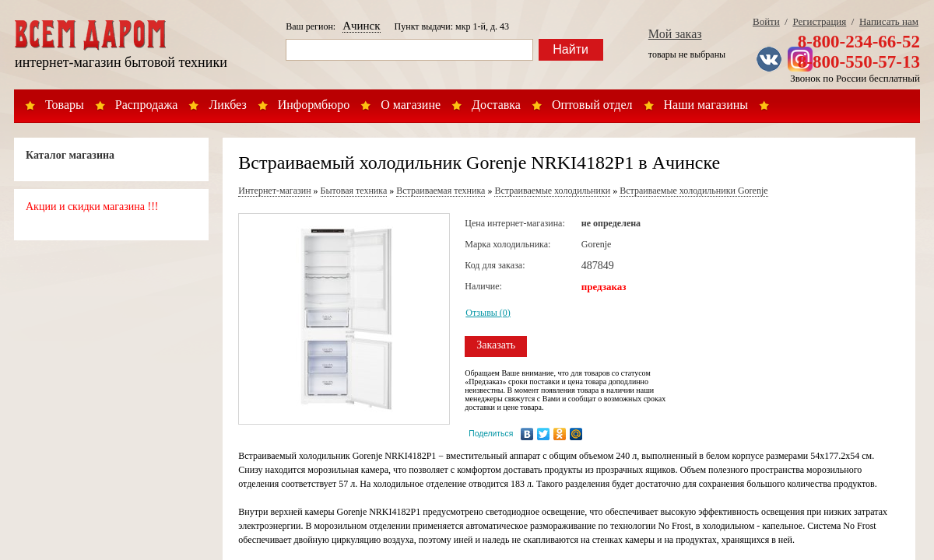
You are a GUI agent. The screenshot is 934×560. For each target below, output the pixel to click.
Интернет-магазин (274, 191)
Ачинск (361, 26)
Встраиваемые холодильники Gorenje (693, 191)
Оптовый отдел (592, 105)
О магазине (411, 105)
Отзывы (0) (488, 313)
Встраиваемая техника (441, 191)
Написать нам (889, 21)
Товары (65, 105)
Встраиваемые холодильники (552, 191)
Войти (766, 21)
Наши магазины (706, 105)
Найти (571, 49)
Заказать (496, 345)
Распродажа (147, 105)
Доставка (496, 105)
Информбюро (314, 105)
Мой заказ (675, 34)
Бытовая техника (354, 191)
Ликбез (227, 105)
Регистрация (819, 21)
